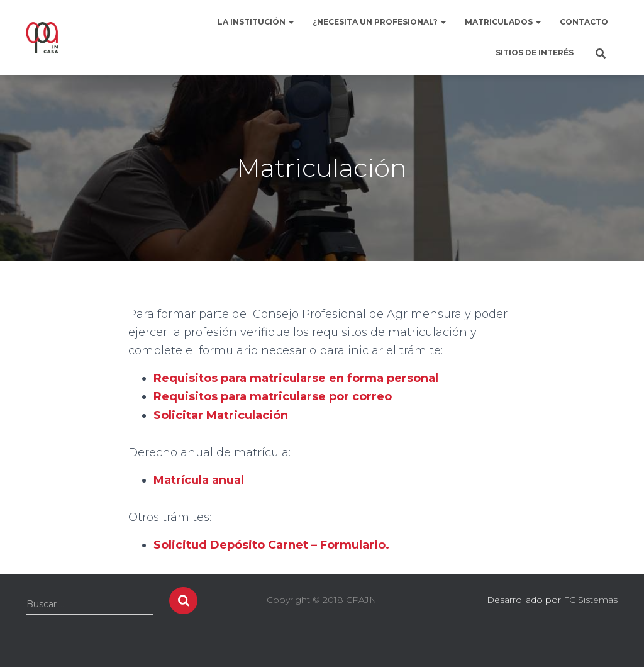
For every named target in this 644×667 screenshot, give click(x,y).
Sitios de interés (535, 53)
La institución (256, 22)
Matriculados (503, 22)
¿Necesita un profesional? (379, 22)
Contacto (584, 22)
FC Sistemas (591, 600)
